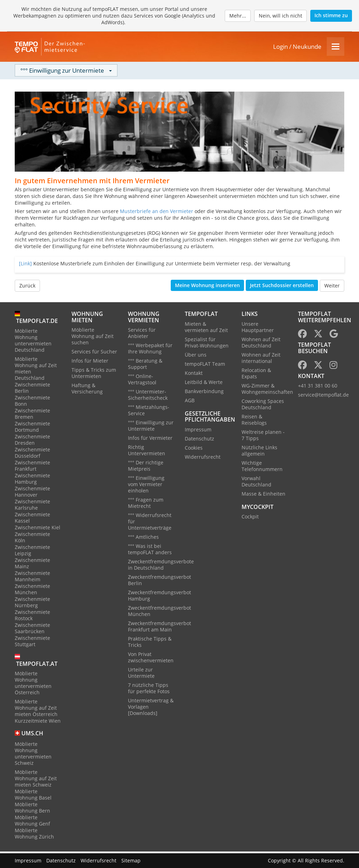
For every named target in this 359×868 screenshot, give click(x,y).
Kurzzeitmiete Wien (38, 723)
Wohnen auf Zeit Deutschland (261, 344)
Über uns (196, 356)
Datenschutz (199, 440)
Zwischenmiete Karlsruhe (32, 506)
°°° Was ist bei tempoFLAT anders (150, 551)
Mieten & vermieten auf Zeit (206, 328)
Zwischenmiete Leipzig (32, 552)
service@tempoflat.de (323, 396)
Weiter (332, 287)
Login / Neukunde (297, 48)
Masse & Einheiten (263, 495)
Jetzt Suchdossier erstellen (282, 287)
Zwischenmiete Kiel (38, 529)
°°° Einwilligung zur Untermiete (151, 427)
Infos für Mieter (90, 362)
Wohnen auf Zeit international (261, 359)
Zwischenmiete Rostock (32, 617)
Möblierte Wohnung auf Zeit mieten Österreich (36, 710)
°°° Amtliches (143, 539)
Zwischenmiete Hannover (32, 493)
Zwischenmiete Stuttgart (32, 642)
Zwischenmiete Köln (32, 539)
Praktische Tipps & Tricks (150, 644)
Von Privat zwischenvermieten (151, 659)
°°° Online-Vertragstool (142, 381)
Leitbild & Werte (204, 383)
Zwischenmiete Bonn (32, 402)
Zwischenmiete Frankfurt (32, 467)
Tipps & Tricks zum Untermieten (94, 375)
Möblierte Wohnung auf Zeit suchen (93, 338)
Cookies (194, 449)
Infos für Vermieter (150, 440)
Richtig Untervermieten (147, 452)
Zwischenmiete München (32, 591)
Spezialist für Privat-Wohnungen (207, 344)
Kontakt (194, 374)
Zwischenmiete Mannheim (32, 578)
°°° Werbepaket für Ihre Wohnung (150, 350)
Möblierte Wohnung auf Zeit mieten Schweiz (36, 780)
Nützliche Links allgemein (259, 452)
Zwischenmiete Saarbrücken (32, 630)
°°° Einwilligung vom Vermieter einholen (146, 486)
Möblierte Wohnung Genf (32, 822)
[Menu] (336, 48)
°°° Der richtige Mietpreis (146, 467)
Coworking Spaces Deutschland (263, 406)
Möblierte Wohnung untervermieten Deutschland (33, 342)
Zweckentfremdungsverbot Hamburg (160, 597)
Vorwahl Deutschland (256, 483)
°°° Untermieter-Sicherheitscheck (148, 396)
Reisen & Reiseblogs (254, 421)
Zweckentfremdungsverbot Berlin (160, 582)
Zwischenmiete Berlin (32, 389)
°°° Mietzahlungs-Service (149, 412)
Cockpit (250, 518)
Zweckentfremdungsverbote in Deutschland (161, 566)
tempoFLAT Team (205, 365)
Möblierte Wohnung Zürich (34, 835)
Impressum (198, 431)
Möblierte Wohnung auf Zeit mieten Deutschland (36, 370)
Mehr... (238, 16)
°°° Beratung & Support (145, 366)
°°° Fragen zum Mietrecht (146, 505)
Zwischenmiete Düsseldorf (32, 454)
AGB (190, 402)
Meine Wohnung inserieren (207, 287)
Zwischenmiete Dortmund (32, 428)
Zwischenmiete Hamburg (32, 480)
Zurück (27, 287)
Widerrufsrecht (203, 458)
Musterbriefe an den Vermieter (157, 213)
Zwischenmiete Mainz (32, 565)
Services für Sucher (94, 353)
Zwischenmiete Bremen (32, 415)
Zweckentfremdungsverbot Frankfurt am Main (160, 628)
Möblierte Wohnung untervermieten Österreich (33, 685)
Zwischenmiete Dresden (32, 441)
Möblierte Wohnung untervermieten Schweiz (33, 755)
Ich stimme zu (331, 15)
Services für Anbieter (142, 335)
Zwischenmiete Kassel (32, 519)
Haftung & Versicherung (87, 390)
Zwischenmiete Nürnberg (32, 604)
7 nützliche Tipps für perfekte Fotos (149, 690)
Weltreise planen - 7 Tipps (263, 436)
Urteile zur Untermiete (141, 674)
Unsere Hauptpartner (258, 328)
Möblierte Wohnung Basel (33, 796)
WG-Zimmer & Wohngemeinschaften (267, 390)
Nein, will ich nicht (280, 16)
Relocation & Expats (256, 375)
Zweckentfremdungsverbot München (160, 613)
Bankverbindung (204, 393)
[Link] (25, 265)
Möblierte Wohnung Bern (32, 809)
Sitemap (131, 860)
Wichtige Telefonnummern (262, 467)
